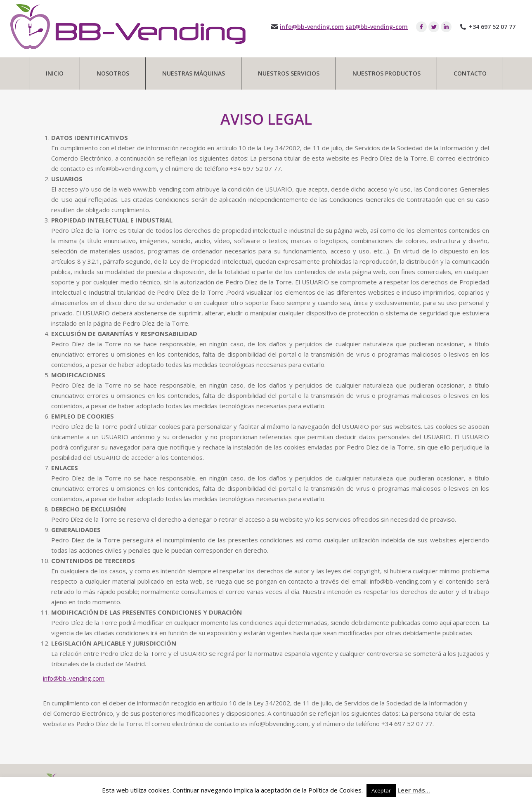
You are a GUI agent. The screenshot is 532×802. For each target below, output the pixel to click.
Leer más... (414, 790)
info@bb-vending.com (312, 27)
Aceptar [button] (381, 790)
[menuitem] (55, 73)
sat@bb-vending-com (377, 27)
